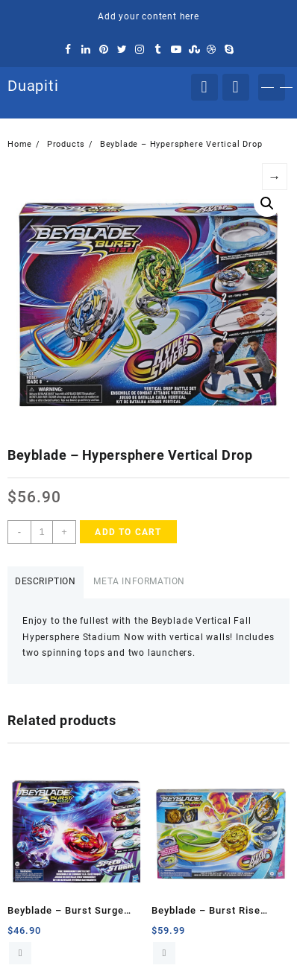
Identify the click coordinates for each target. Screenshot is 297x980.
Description (46, 581)
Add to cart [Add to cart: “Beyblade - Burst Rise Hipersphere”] (164, 953)
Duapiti (33, 86)
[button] (267, 203)
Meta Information (139, 581)
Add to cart (128, 532)
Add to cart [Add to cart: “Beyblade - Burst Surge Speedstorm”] (20, 953)
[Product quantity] (42, 532)
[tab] (46, 582)
